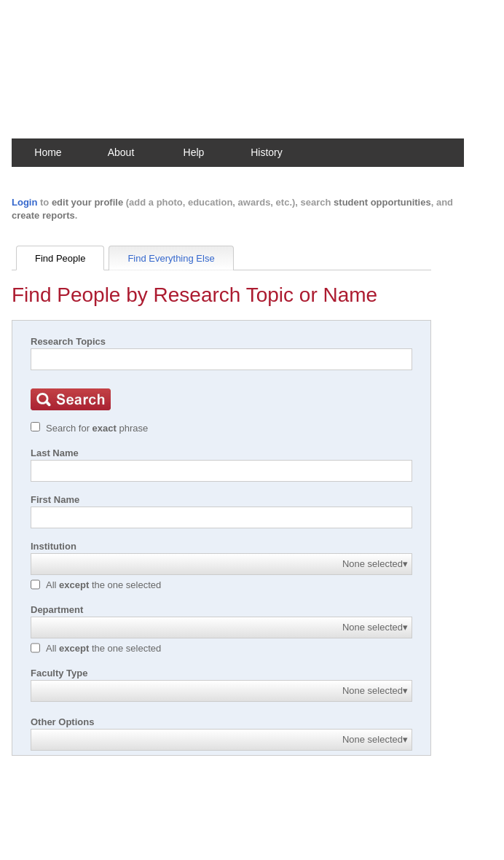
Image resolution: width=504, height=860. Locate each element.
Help (194, 152)
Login (24, 202)
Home (48, 152)
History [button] (267, 152)
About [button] (121, 152)
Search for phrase (97, 428)
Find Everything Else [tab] (171, 258)
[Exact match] (35, 427)
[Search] (221, 359)
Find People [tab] (60, 258)
